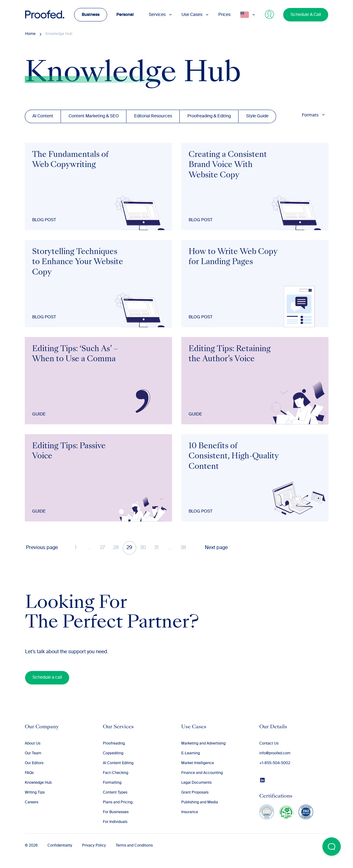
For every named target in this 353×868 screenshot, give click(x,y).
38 (183, 548)
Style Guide (257, 116)
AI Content (43, 116)
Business (91, 15)
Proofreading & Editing (209, 116)
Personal (125, 15)
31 (156, 548)
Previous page (42, 548)
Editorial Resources (153, 116)
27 (102, 548)
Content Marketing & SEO (94, 116)
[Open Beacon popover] (332, 847)
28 (116, 548)
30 (143, 548)
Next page (216, 548)
